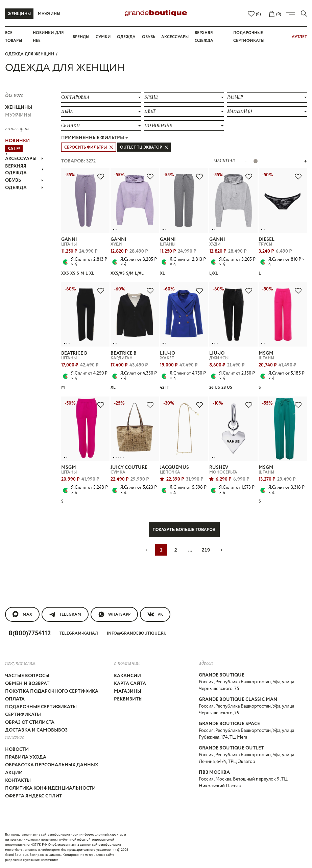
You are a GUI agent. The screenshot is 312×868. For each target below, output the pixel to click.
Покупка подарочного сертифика (52, 691)
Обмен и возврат (27, 684)
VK (155, 614)
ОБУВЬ (24, 180)
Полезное (15, 737)
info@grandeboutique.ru (137, 633)
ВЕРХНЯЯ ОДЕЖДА (24, 170)
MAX (22, 614)
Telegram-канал (79, 633)
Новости (17, 749)
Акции (14, 773)
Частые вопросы (27, 676)
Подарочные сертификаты (41, 707)
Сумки (103, 37)
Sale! (14, 149)
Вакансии (127, 676)
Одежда (126, 37)
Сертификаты (23, 715)
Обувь (149, 37)
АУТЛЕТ (299, 37)
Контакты (18, 781)
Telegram (65, 614)
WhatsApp (114, 614)
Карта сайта (130, 684)
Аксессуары (175, 37)
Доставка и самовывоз (36, 730)
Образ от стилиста (30, 722)
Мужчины (49, 14)
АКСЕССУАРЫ (24, 159)
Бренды (81, 37)
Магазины (128, 691)
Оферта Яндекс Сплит (33, 796)
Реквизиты (128, 699)
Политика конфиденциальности (50, 788)
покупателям (20, 663)
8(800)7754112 (30, 633)
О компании (127, 663)
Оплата (15, 699)
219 (206, 550)
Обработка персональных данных (52, 765)
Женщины (19, 14)
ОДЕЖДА (24, 188)
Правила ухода (26, 757)
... (190, 550)
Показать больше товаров (184, 530)
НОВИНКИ (17, 141)
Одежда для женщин (30, 54)
